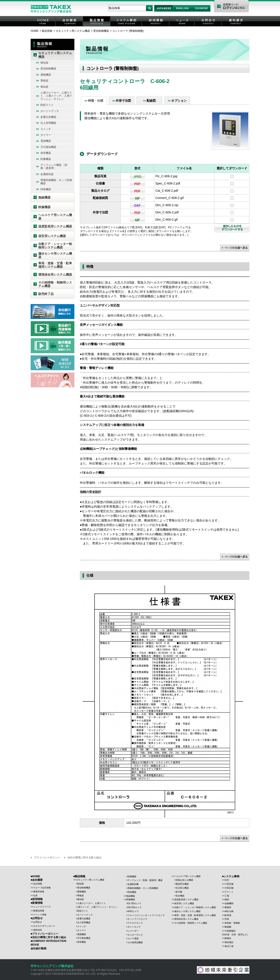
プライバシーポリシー (47, 858)
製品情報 (97, 26)
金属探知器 (47, 174)
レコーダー (133, 931)
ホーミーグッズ (50, 111)
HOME (43, 26)
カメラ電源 (133, 938)
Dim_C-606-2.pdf (167, 212)
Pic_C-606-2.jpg (166, 176)
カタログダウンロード (44, 926)
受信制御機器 (101, 31)
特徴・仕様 (96, 101)
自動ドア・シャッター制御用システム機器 (55, 246)
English (182, 12)
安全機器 (180, 896)
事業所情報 (39, 892)
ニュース (182, 26)
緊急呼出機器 (182, 884)
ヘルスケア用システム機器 (55, 217)
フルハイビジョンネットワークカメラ (146, 915)
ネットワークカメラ (137, 919)
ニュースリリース (42, 907)
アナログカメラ (135, 923)
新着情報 (37, 903)
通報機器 (46, 75)
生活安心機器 (182, 888)
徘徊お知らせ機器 (184, 880)
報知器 (44, 87)
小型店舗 (229, 884)
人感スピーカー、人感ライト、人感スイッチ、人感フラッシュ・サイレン (56, 96)
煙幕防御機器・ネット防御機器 (56, 182)
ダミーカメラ (134, 927)
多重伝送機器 (48, 117)
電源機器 (46, 141)
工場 (227, 896)
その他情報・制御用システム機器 (55, 284)
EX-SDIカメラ (134, 903)
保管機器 (46, 153)
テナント (229, 892)
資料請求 (236, 26)
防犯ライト (47, 105)
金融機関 (229, 903)
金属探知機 (133, 884)
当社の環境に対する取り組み (84, 858)
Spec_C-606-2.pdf (168, 183)
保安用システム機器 (52, 236)
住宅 (227, 880)
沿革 (35, 896)
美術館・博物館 (232, 923)
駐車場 (228, 915)
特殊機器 (46, 189)
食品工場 (229, 946)
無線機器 (44, 197)
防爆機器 (46, 159)
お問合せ (208, 26)
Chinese (201, 12)
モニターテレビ (135, 935)
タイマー (46, 135)
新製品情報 (39, 911)
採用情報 (156, 26)
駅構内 (228, 938)
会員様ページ (231, 7)
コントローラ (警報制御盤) (128, 31)
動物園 (228, 927)
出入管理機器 (48, 123)
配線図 (151, 101)
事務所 (228, 907)
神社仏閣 (229, 911)
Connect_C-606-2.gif (169, 198)
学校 (227, 919)
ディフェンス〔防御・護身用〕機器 (145, 880)
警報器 (44, 81)
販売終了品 (46, 294)
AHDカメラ (133, 911)
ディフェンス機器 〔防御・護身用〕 (54, 167)
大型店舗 (229, 888)
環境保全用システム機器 (55, 275)
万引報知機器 (48, 147)
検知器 (44, 63)
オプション (179, 101)
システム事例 (126, 26)
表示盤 (179, 892)
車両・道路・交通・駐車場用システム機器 (55, 265)
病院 (227, 899)
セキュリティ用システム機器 (73, 31)
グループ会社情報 (42, 888)
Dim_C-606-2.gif (166, 220)
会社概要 (70, 26)
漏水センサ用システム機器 (55, 255)
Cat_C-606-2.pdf (167, 191)
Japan (164, 12)
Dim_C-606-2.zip (167, 205)
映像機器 (44, 207)
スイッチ (46, 129)
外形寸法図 (123, 101)
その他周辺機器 (135, 942)
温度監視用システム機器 (55, 226)
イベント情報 (40, 915)
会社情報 (38, 884)
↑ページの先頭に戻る (235, 248)
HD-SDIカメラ (135, 907)
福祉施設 (229, 942)
